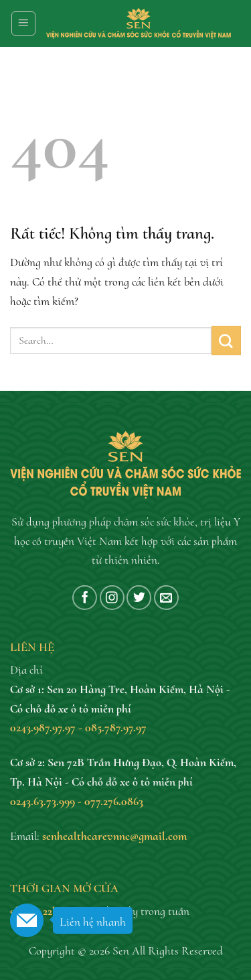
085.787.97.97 (116, 727)
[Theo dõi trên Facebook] (85, 598)
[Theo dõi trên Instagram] (112, 598)
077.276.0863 (114, 801)
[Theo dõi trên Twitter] (139, 598)
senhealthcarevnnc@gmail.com (114, 836)
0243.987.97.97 (43, 727)
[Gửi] (226, 341)
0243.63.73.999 (43, 801)
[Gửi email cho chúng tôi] (166, 598)
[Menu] (23, 23)
